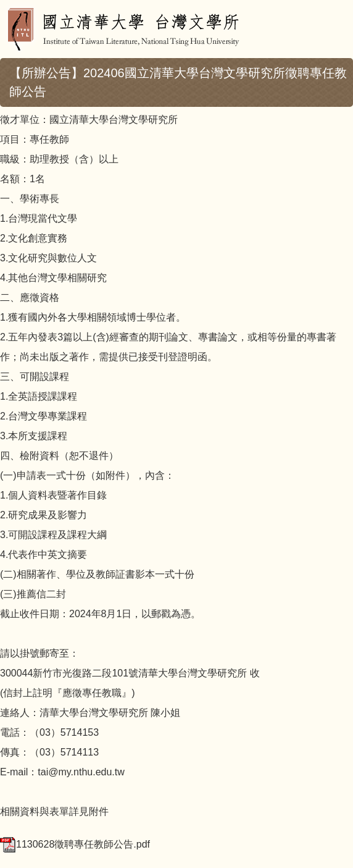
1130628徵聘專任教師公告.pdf (75, 844)
